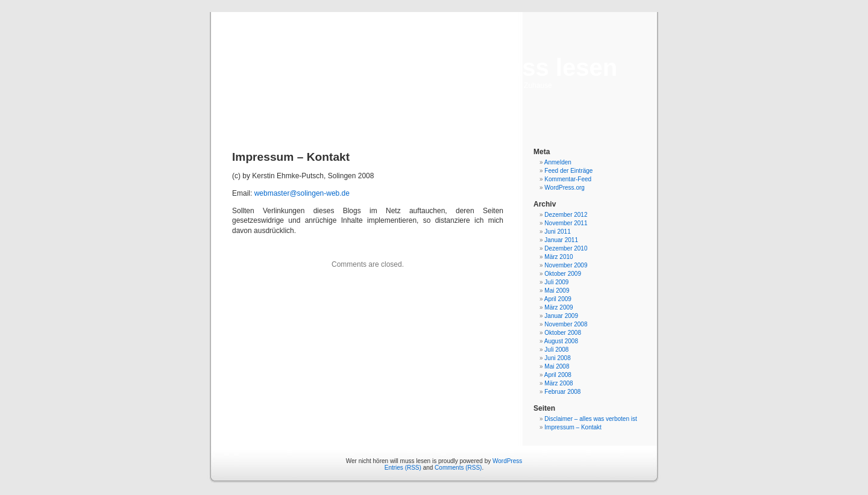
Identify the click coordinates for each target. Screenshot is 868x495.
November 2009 (566, 265)
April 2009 (558, 299)
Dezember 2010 (566, 248)
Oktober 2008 (563, 333)
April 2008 (558, 375)
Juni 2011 (557, 232)
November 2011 (566, 223)
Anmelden (558, 162)
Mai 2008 (557, 366)
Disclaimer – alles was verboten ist (590, 419)
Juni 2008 (557, 358)
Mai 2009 (557, 291)
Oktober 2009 (563, 274)
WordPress (507, 461)
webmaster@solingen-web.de (302, 193)
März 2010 (558, 257)
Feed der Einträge (568, 171)
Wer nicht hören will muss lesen (434, 67)
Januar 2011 (561, 240)
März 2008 (558, 383)
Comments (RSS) (458, 468)
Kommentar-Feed (568, 179)
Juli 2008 (556, 350)
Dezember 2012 (566, 215)
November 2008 (566, 324)
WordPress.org (565, 188)
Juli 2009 (556, 282)
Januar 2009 (561, 316)
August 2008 (561, 341)
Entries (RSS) (403, 468)
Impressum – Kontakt (573, 427)
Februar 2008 (562, 392)
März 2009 (558, 307)
